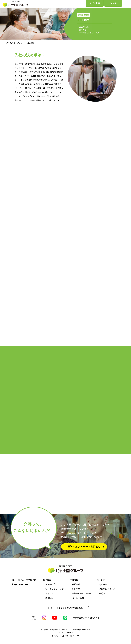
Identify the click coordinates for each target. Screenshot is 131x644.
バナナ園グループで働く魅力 (25, 580)
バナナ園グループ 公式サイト (86, 618)
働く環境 (47, 580)
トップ (5, 43)
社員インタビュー (17, 43)
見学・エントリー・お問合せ (84, 546)
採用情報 (74, 580)
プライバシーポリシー (66, 633)
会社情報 (101, 580)
